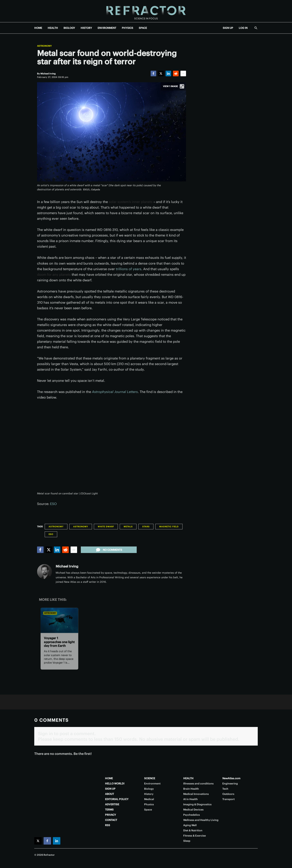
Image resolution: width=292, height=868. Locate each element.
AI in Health (191, 799)
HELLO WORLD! (115, 784)
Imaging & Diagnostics (197, 804)
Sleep (187, 841)
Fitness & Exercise (195, 836)
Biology (149, 789)
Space (148, 810)
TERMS (109, 810)
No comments (109, 550)
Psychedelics (192, 815)
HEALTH (53, 28)
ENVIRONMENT (107, 28)
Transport (228, 799)
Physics (149, 804)
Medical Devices (193, 810)
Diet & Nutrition (193, 830)
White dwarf (106, 527)
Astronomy (44, 46)
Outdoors (228, 794)
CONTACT (111, 820)
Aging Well (190, 825)
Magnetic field (169, 527)
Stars (146, 527)
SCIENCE (150, 778)
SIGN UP (228, 28)
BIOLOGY (69, 28)
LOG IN (243, 28)
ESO (53, 504)
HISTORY (86, 28)
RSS (108, 825)
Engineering (230, 784)
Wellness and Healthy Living (201, 820)
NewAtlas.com (231, 778)
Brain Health (191, 789)
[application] (112, 448)
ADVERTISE (112, 804)
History (149, 794)
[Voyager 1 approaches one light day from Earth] (59, 620)
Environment (152, 784)
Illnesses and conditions (198, 784)
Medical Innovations (196, 794)
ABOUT (110, 794)
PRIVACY (111, 815)
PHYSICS (127, 28)
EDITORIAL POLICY (117, 799)
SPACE (143, 28)
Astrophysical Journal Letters (115, 392)
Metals (128, 527)
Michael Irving (67, 566)
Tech (225, 789)
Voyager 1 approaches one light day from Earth (59, 642)
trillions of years (129, 269)
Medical (149, 799)
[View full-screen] (182, 86)
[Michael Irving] (48, 74)
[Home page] (146, 11)
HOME (38, 28)
